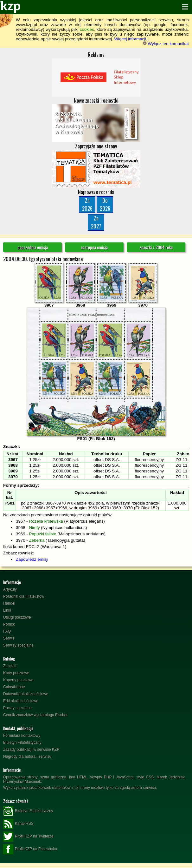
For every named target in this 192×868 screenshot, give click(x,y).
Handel (9, 603)
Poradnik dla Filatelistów (24, 596)
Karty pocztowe (16, 673)
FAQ (7, 631)
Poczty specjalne (17, 708)
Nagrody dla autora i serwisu (27, 756)
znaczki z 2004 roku (156, 247)
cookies (87, 29)
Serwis (9, 638)
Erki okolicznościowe (21, 701)
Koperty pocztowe (18, 680)
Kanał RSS (18, 824)
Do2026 (105, 204)
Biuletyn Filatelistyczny (22, 743)
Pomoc (9, 624)
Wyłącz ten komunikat (166, 44)
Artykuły (10, 589)
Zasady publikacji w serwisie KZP (31, 749)
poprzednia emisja (33, 247)
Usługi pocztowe (17, 617)
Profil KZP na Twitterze (28, 837)
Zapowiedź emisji (32, 559)
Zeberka (37, 540)
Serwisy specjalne (18, 645)
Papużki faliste (43, 534)
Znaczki (10, 666)
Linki (7, 610)
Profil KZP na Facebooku (30, 849)
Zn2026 (87, 204)
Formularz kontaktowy (22, 736)
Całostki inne (14, 687)
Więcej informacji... (132, 39)
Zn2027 (96, 222)
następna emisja (94, 247)
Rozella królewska (46, 521)
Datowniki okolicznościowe (26, 694)
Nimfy (35, 528)
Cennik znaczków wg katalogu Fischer (35, 715)
